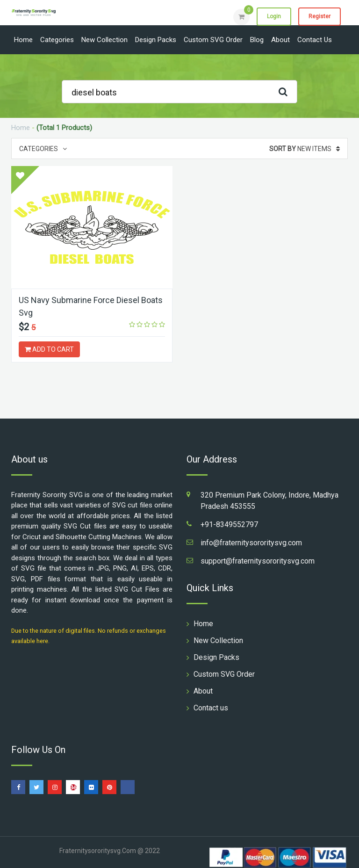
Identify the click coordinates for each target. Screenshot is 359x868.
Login (274, 16)
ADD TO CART (49, 349)
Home (23, 40)
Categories (57, 40)
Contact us (315, 40)
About (280, 40)
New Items (305, 149)
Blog (257, 40)
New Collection (104, 40)
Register (320, 16)
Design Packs (156, 40)
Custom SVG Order (213, 40)
